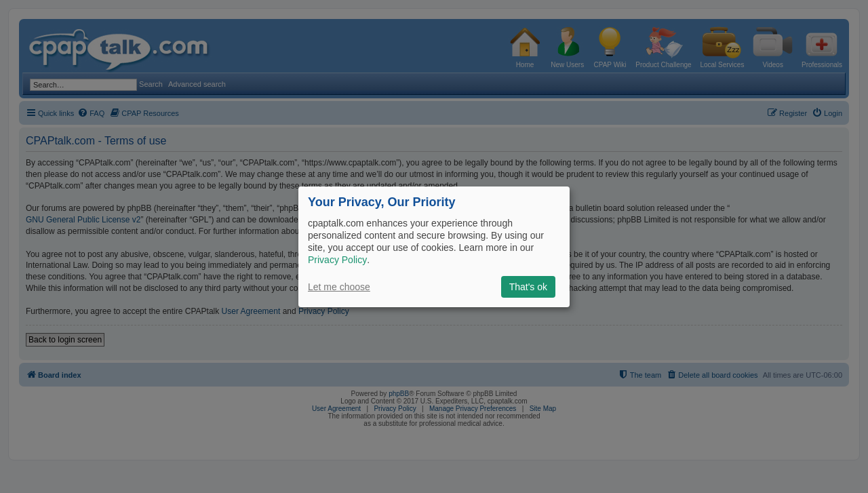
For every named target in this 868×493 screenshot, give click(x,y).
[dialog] (434, 246)
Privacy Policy (337, 260)
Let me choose (339, 287)
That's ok (528, 287)
